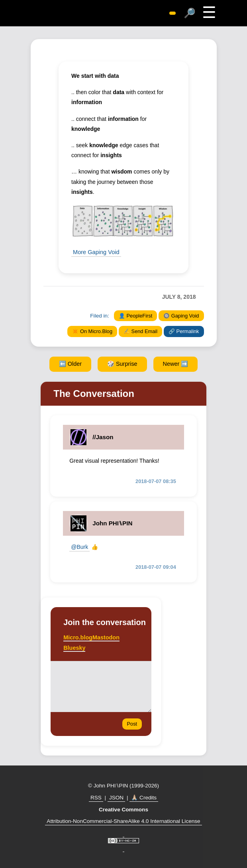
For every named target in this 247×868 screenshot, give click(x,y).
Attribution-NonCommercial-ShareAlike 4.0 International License (123, 821)
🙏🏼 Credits (144, 797)
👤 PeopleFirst (135, 315)
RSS (96, 797)
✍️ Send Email (140, 331)
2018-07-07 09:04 (156, 567)
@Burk (79, 546)
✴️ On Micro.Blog (92, 331)
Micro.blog (78, 637)
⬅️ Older (70, 363)
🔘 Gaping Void (181, 315)
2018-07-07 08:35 (156, 481)
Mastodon (106, 637)
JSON (116, 797)
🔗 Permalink (184, 331)
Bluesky (74, 647)
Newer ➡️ (176, 363)
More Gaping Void (95, 252)
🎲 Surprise (122, 363)
